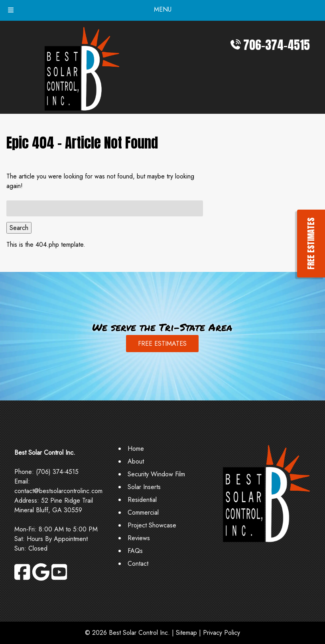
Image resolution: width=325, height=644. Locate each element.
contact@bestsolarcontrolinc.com (58, 491)
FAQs (135, 551)
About (136, 461)
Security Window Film (156, 474)
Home (136, 449)
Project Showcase (152, 525)
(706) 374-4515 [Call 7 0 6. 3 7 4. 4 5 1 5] (57, 472)
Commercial (143, 512)
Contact (138, 564)
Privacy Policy (222, 633)
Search (19, 228)
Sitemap (186, 633)
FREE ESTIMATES (162, 344)
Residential (142, 500)
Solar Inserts (144, 487)
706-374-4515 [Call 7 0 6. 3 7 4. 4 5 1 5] (277, 45)
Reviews (139, 538)
